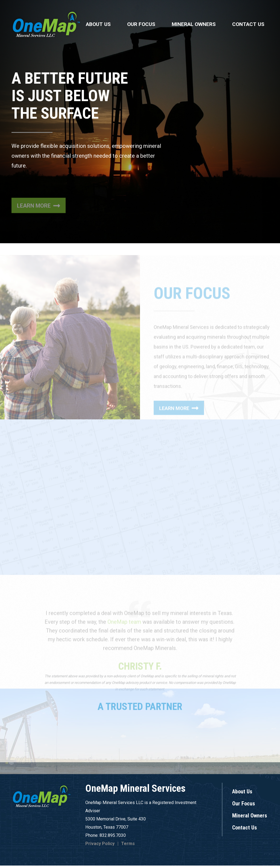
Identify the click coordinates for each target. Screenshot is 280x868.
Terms (128, 846)
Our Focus (141, 24)
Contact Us (248, 24)
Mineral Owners (194, 24)
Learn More (39, 232)
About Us (98, 24)
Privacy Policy (100, 846)
